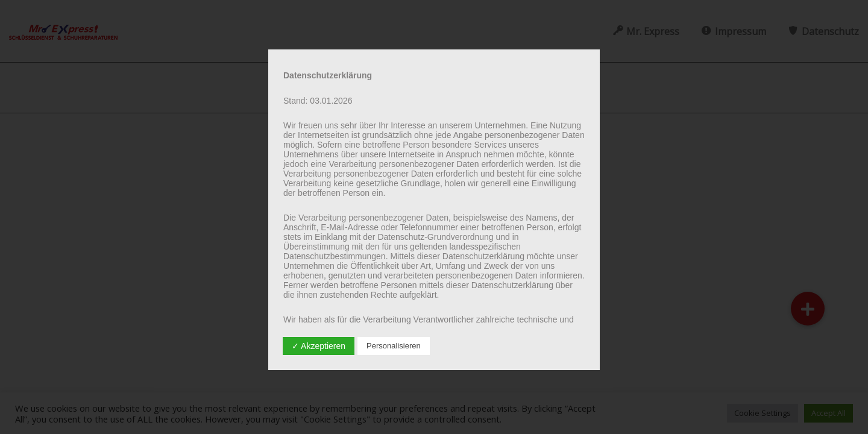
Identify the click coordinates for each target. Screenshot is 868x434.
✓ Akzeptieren (319, 346)
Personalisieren (394, 346)
